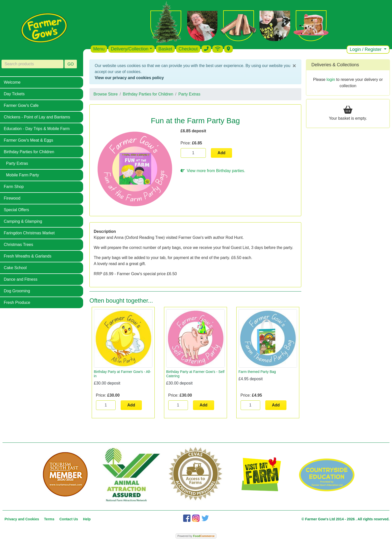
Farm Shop (14, 187)
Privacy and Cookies (22, 519)
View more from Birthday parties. (213, 171)
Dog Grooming (17, 291)
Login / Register (366, 49)
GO (71, 64)
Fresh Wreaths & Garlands (28, 256)
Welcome (12, 82)
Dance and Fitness (21, 279)
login (331, 79)
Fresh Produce (17, 303)
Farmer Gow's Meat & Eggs (28, 140)
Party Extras (17, 163)
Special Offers (16, 210)
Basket (165, 49)
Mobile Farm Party (23, 175)
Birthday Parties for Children (29, 152)
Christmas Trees (18, 245)
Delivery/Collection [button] (130, 49)
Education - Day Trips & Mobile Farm (37, 129)
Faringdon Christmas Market (29, 233)
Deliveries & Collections (335, 65)
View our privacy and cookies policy (129, 78)
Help (87, 519)
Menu (99, 49)
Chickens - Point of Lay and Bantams (37, 117)
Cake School (15, 268)
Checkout (188, 49)
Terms (49, 519)
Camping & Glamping (23, 221)
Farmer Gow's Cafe (21, 105)
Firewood (12, 198)
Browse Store (106, 94)
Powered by (196, 536)
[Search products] (32, 64)
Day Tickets (14, 94)
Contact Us (69, 519)
